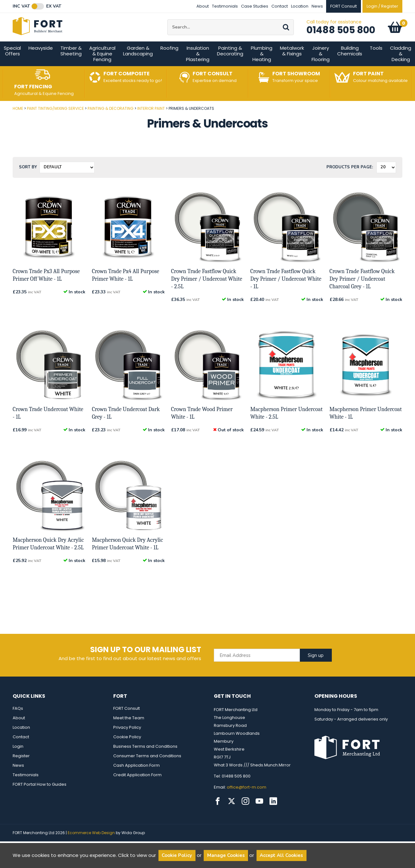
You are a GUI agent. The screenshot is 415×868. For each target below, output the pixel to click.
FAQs (18, 722)
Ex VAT (54, 6)
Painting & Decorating (230, 65)
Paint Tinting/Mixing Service (55, 122)
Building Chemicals (350, 65)
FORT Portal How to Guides (40, 798)
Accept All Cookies (281, 855)
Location (300, 6)
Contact (280, 6)
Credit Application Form (137, 789)
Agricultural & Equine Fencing (102, 68)
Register (21, 770)
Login (18, 760)
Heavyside (41, 62)
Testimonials (225, 6)
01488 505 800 (341, 37)
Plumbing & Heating (262, 68)
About (203, 6)
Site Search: (167, 26)
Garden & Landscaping (138, 65)
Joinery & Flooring (321, 68)
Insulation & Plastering (198, 68)
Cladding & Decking (401, 68)
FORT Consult (127, 722)
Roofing (169, 62)
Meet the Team (129, 732)
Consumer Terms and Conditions (147, 770)
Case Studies (255, 6)
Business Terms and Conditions (145, 760)
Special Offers (12, 65)
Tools (376, 62)
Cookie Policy (127, 751)
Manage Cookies (226, 855)
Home (18, 122)
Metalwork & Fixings (292, 65)
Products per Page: (350, 181)
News (317, 6)
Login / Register (382, 6)
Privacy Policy (127, 741)
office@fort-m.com (247, 801)
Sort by (28, 181)
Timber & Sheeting (71, 65)
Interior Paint (151, 122)
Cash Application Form (136, 779)
